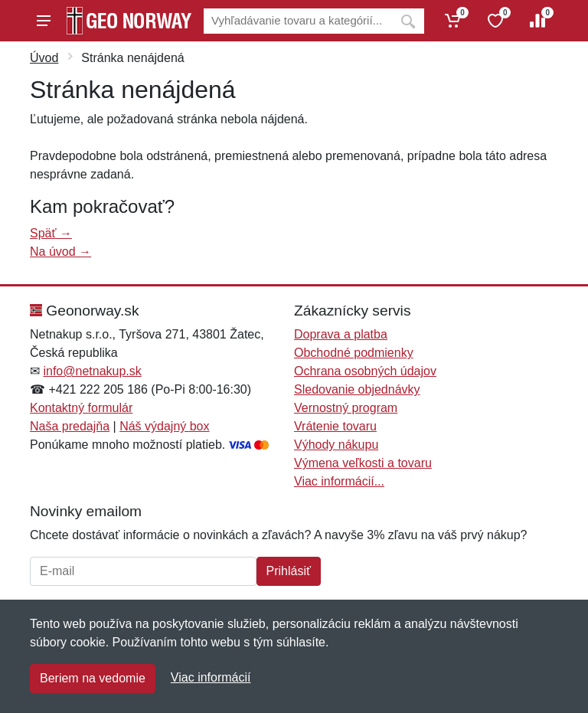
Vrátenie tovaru (335, 426)
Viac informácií (211, 677)
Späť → (51, 233)
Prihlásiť (289, 571)
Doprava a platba (341, 334)
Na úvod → (60, 252)
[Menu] (44, 21)
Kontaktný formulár (81, 408)
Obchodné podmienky (354, 353)
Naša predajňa (70, 426)
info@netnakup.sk (92, 371)
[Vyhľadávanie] (298, 21)
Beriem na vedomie (93, 678)
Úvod (44, 58)
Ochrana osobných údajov (365, 371)
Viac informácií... (339, 481)
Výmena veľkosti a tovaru (363, 463)
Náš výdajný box (164, 426)
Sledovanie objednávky (357, 389)
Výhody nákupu (336, 445)
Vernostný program (346, 408)
